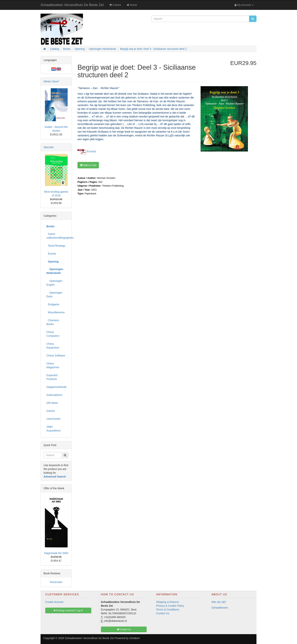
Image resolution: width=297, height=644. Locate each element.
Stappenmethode (57, 387)
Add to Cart (88, 165)
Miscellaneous (56, 312)
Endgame (53, 304)
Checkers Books (53, 322)
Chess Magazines (53, 365)
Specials (49, 147)
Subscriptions (54, 395)
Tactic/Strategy (56, 246)
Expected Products (52, 377)
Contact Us (163, 613)
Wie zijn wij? (219, 602)
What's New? (51, 81)
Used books (53, 419)
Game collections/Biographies (58, 236)
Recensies (56, 582)
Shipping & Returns (168, 602)
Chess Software (56, 356)
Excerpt (91, 151)
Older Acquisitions (54, 429)
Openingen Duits (54, 295)
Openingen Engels (54, 283)
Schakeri (134, 638)
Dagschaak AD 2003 (56, 553)
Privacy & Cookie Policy (170, 606)
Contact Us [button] (124, 629)
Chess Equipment (53, 346)
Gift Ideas (52, 403)
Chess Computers (53, 334)
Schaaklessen (220, 608)
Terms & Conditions (168, 610)
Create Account (54, 602)
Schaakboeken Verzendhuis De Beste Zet (72, 5)
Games (51, 411)
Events (51, 254)
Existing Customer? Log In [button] (68, 610)
